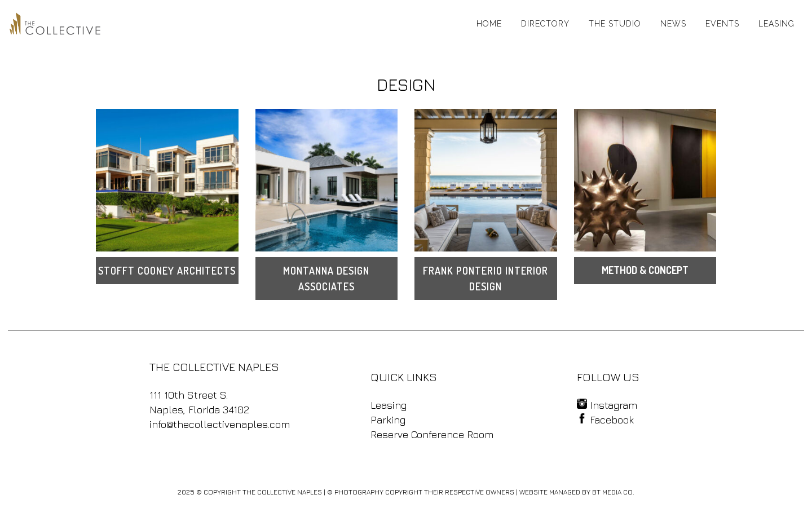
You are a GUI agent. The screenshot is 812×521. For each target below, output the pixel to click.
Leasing (389, 405)
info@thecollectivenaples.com (220, 424)
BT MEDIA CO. (613, 492)
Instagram (607, 405)
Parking (388, 420)
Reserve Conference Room (432, 434)
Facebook (605, 420)
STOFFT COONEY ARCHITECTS (167, 271)
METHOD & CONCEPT (645, 270)
